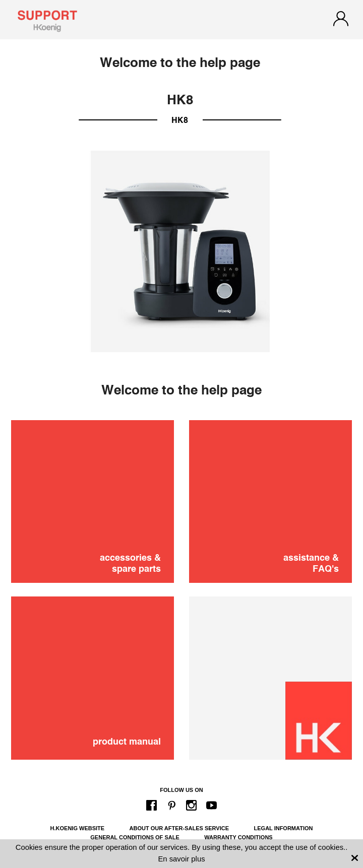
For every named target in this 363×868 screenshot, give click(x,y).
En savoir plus (181, 859)
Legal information (284, 828)
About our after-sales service (179, 828)
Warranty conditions (238, 837)
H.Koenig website (78, 828)
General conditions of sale (135, 837)
